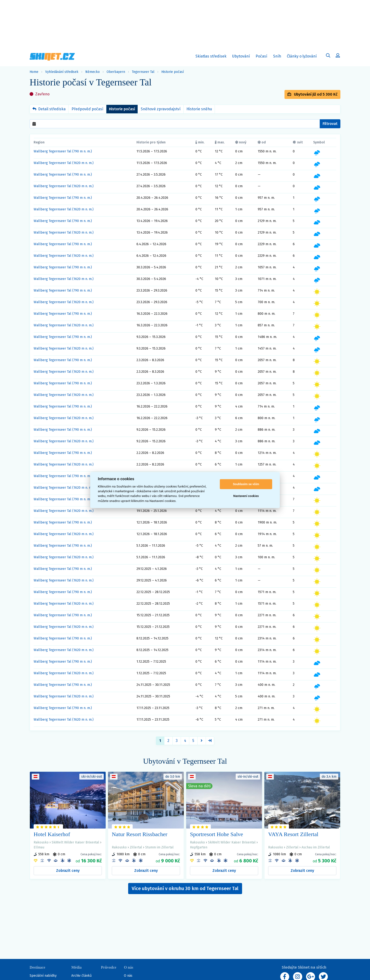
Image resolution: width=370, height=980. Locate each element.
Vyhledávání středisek (62, 72)
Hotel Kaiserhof (52, 834)
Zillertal (136, 847)
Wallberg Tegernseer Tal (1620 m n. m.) (64, 163)
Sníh (278, 57)
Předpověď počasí (87, 109)
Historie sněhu (199, 109)
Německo (92, 72)
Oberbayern (116, 72)
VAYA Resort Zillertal (293, 834)
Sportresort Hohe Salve (217, 834)
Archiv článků (81, 976)
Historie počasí (173, 72)
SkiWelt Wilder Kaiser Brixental (75, 842)
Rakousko (41, 842)
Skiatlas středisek (211, 57)
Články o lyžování (302, 56)
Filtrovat (330, 124)
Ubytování (242, 57)
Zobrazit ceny (68, 871)
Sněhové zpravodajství (161, 109)
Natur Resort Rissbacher (140, 834)
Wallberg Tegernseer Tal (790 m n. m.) (63, 151)
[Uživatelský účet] (328, 56)
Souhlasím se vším (246, 484)
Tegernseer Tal (143, 72)
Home (34, 72)
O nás (128, 976)
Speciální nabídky (43, 976)
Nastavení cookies (246, 496)
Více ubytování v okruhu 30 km (185, 888)
